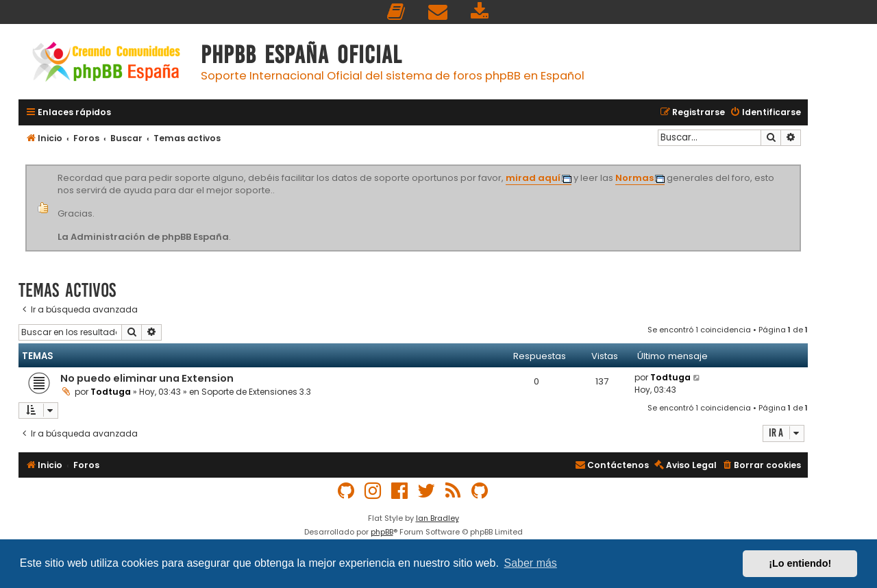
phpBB (382, 532)
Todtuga (111, 392)
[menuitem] (397, 12)
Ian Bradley (437, 518)
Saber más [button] (531, 563)
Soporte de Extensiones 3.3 (256, 392)
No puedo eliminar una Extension (147, 378)
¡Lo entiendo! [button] (800, 563)
